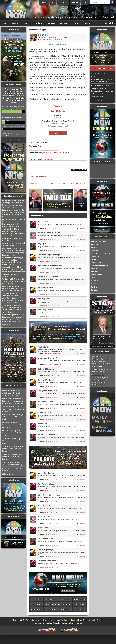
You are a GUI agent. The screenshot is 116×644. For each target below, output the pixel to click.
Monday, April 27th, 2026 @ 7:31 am (51, 306)
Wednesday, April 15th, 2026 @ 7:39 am (52, 525)
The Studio (95, 290)
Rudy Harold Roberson (46, 370)
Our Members (36, 600)
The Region (95, 287)
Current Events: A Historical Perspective (58, 605)
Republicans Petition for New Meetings (12, 469)
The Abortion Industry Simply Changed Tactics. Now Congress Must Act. (13, 441)
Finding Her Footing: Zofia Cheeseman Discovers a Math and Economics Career (102, 91)
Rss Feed (92, 621)
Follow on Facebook (61, 621)
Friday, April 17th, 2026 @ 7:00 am (51, 514)
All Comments (7, 324)
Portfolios (36, 605)
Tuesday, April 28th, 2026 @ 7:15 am (51, 252)
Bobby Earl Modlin (44, 381)
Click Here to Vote (8, 133)
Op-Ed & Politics (96, 275)
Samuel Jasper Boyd (45, 551)
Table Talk (44, 2)
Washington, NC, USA (102, 171)
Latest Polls (51, 610)
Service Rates (37, 621)
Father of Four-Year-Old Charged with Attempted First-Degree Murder (13, 417)
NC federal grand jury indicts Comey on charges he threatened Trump (13, 433)
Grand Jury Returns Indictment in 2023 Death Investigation (102, 81)
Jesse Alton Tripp (44, 518)
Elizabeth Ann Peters (46, 540)
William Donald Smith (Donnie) (49, 234)
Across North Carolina (98, 242)
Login (85, 2)
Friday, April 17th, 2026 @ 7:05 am (51, 492)
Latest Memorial (36, 217)
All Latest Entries (8, 474)
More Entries (57, 39)
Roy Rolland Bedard (45, 507)
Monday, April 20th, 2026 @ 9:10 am (51, 410)
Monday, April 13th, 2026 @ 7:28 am (51, 547)
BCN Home (65, 600)
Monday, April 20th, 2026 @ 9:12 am (51, 388)
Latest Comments (36, 610)
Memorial (62, 184)
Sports (93, 278)
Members (75, 2)
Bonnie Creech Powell (46, 403)
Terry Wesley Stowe (45, 414)
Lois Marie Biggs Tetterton (48, 278)
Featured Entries (65, 610)
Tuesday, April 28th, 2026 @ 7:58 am (51, 241)
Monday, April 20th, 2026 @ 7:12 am (51, 443)
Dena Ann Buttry (34, 184)
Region (76, 23)
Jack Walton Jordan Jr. (46, 485)
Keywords (100, 621)
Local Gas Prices (97, 356)
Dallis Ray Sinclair (44, 300)
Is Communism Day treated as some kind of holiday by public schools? (14, 281)
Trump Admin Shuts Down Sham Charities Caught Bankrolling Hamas (13, 449)
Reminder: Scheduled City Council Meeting (102, 75)
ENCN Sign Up (51, 600)
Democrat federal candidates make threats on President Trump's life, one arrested (12, 393)
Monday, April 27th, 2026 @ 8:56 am (51, 295)
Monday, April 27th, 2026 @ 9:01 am (51, 284)
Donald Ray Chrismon (46, 311)
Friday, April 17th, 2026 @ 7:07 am (51, 481)
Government (16, 23)
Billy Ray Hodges (44, 245)
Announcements (46, 39)
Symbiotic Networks (98, 375)
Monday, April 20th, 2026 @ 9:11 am (51, 399)
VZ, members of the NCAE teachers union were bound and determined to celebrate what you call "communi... (14, 272)
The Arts (94, 284)
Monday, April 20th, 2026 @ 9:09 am (51, 421)
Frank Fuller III (43, 348)
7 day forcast (106, 162)
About (28, 621)
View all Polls (19, 134)
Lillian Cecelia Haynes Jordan (49, 496)
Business (39, 23)
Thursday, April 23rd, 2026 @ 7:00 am (52, 355)
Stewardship (109, 23)
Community (52, 23)
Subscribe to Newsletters (78, 621)
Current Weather (80, 605)
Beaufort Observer (80, 600)
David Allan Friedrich (45, 289)
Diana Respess (43, 529)
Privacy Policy (48, 621)
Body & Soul (64, 23)
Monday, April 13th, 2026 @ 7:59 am (51, 536)
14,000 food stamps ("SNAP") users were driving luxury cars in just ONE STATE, (13, 409)
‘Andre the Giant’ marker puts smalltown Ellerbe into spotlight (13, 464)
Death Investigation (97, 97)
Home (5, 23)
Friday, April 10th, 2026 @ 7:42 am (51, 568)
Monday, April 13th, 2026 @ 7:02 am (51, 558)
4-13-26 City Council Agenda (100, 85)
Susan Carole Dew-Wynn (79, 184)
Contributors (63, 2)
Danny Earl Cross (44, 223)
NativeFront (87, 23)
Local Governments (97, 262)
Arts (98, 23)
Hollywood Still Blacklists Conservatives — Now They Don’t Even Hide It (13, 425)
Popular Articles (96, 367)
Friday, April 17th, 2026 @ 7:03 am (51, 503)
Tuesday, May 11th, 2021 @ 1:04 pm (57, 37)
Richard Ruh (42, 425)
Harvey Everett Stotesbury (48, 392)
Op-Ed (27, 23)
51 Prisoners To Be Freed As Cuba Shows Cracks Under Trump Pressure (13, 457)
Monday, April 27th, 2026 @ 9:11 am (51, 262)
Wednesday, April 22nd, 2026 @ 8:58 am (52, 366)
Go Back (58, 133)
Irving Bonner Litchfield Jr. (48, 359)
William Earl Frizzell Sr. (46, 436)
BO (53, 2)
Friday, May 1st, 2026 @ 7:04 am (50, 230)
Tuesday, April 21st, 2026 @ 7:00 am (51, 377)
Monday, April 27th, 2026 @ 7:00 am (51, 317)
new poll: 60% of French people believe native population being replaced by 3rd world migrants (13, 401)
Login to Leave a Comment (39, 178)
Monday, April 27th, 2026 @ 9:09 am (51, 273)
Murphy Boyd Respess (46, 474)
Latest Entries (80, 610)
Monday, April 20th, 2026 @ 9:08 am (51, 432)
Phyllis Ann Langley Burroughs (49, 256)
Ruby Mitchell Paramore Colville (50, 267)
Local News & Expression (99, 265)
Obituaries (55, 184)
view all (18, 84)
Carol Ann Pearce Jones (47, 562)
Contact (21, 621)
